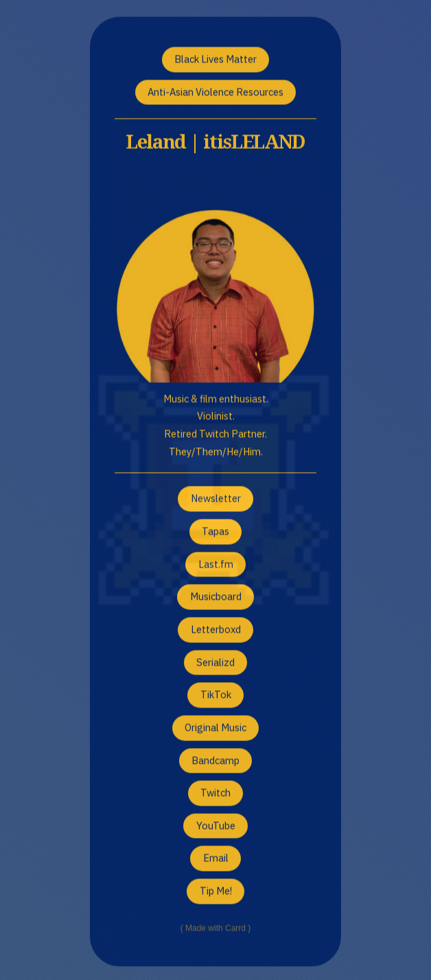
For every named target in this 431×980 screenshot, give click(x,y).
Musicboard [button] (216, 597)
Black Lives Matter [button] (215, 60)
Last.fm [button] (216, 564)
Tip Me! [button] (216, 892)
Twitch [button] (215, 794)
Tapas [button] (215, 532)
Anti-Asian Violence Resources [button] (215, 92)
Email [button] (216, 859)
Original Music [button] (215, 728)
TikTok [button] (216, 696)
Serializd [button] (215, 663)
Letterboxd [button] (216, 630)
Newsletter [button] (216, 499)
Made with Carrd (215, 929)
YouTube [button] (216, 827)
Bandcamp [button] (215, 761)
